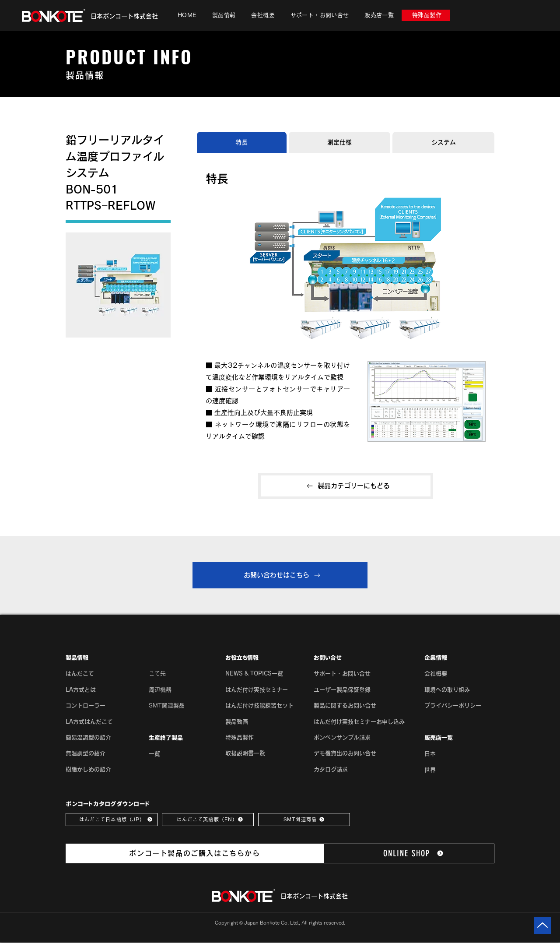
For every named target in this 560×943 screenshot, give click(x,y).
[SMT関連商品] (304, 820)
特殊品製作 (240, 737)
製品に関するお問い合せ (345, 705)
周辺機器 (160, 690)
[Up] (542, 925)
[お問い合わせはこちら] (280, 575)
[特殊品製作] (426, 15)
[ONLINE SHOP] (409, 853)
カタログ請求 (331, 769)
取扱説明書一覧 (245, 753)
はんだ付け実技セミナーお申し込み (359, 722)
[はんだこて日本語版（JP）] (112, 820)
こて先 (157, 674)
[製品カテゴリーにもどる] (346, 486)
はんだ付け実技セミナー (257, 690)
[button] (224, 15)
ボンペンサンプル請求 (342, 737)
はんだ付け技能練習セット (259, 705)
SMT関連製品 (167, 705)
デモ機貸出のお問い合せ (345, 753)
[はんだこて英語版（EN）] (208, 820)
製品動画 (237, 722)
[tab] (242, 142)
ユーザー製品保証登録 (342, 690)
